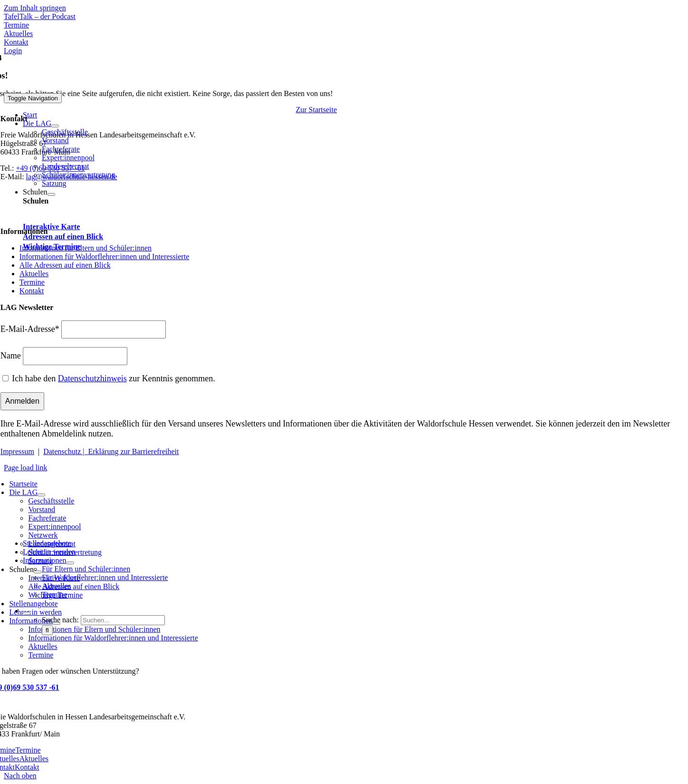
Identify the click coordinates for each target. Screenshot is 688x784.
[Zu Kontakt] (16, 42)
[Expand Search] (27, 613)
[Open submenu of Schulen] (51, 194)
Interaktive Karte (51, 227)
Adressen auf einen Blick (63, 237)
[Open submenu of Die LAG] (55, 126)
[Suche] (47, 630)
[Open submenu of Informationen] (70, 563)
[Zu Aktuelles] (18, 34)
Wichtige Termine (52, 247)
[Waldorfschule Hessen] (86, 89)
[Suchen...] (123, 620)
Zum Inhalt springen (35, 8)
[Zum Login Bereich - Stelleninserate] (13, 51)
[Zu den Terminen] (16, 25)
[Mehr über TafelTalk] (40, 16)
